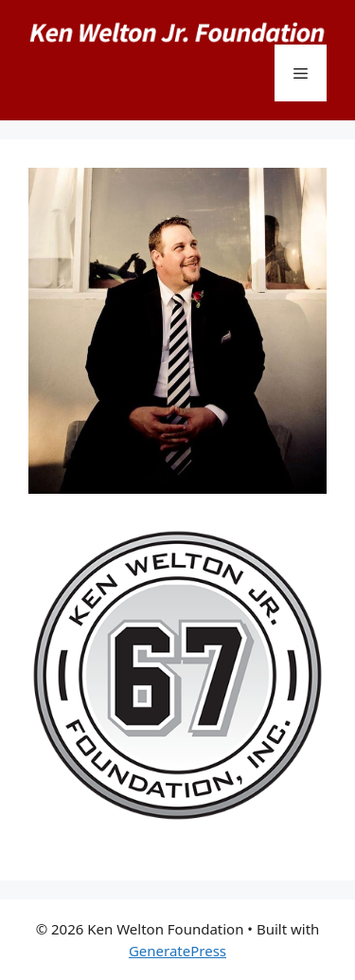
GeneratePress (177, 951)
